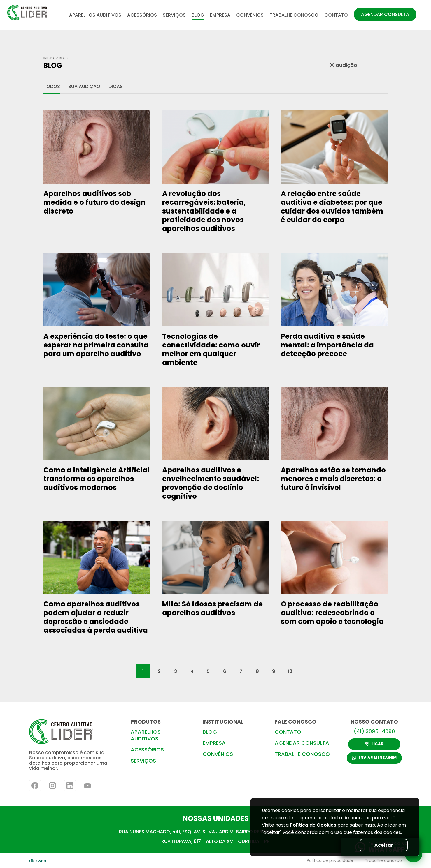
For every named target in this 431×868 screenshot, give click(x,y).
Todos (52, 86)
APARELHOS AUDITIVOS (95, 15)
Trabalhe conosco (383, 860)
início (49, 58)
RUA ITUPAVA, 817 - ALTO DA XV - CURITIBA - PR (215, 841)
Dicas (116, 86)
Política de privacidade (330, 860)
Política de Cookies (313, 825)
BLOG (198, 15)
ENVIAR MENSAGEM (374, 758)
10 (290, 671)
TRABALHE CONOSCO (294, 15)
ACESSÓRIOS (142, 15)
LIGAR (374, 744)
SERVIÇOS (174, 15)
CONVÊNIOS (250, 15)
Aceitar (383, 845)
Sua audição (84, 86)
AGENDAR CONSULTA (385, 14)
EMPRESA (220, 15)
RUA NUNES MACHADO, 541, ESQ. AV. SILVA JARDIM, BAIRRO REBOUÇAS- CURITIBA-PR (216, 832)
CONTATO (336, 15)
